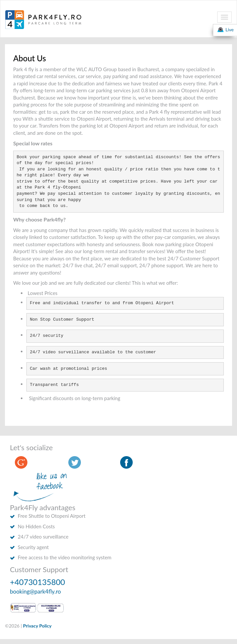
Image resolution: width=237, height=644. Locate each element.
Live (225, 29)
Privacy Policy (37, 626)
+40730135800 (37, 582)
